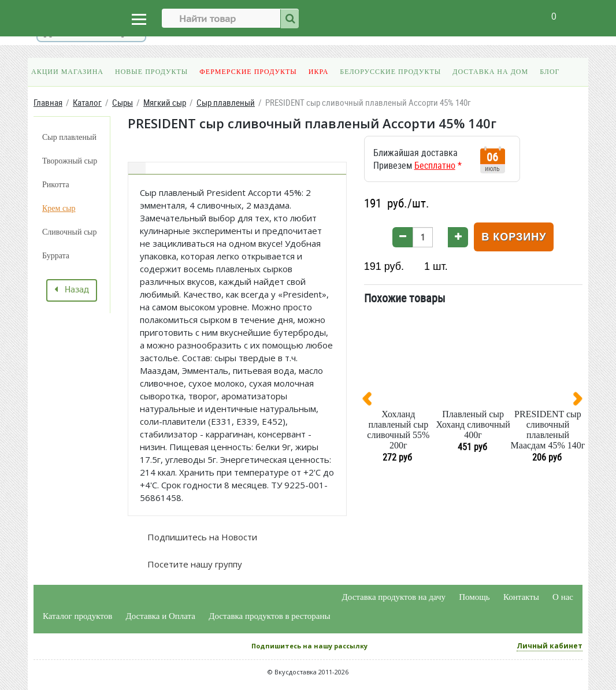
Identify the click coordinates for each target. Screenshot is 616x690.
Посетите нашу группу (194, 564)
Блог (550, 72)
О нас (563, 597)
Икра (318, 72)
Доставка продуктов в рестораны (269, 616)
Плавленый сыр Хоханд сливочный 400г (473, 424)
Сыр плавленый (69, 137)
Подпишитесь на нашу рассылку (309, 646)
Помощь (474, 597)
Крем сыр (59, 208)
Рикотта (56, 185)
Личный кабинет (550, 646)
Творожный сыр (70, 161)
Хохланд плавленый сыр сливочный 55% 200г (398, 430)
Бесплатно (435, 165)
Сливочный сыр (70, 232)
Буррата (56, 256)
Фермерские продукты (248, 72)
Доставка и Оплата (161, 616)
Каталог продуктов (77, 616)
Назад (72, 290)
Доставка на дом (490, 72)
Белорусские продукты (390, 72)
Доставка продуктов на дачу (394, 597)
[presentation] (372, 401)
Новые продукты (151, 72)
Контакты (521, 597)
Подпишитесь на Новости (201, 537)
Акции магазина (67, 72)
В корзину (514, 237)
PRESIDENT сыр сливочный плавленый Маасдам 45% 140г (548, 430)
